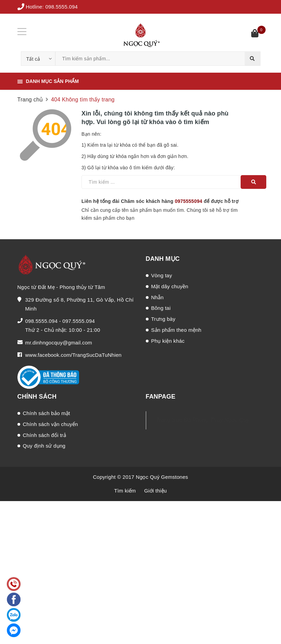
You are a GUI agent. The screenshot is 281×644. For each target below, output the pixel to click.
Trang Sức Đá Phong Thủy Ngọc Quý (203, 420)
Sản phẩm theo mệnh (176, 330)
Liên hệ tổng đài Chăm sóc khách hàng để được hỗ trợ (160, 201)
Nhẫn (158, 297)
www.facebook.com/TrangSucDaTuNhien (74, 355)
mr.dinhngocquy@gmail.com (59, 343)
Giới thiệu (155, 491)
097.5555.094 (79, 321)
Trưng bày (163, 319)
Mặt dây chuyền (170, 286)
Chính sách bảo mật (47, 413)
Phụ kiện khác (168, 341)
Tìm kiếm (125, 491)
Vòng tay (162, 275)
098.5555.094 (61, 7)
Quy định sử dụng (44, 446)
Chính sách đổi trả (45, 435)
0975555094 (189, 201)
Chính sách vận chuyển (50, 424)
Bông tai (161, 308)
